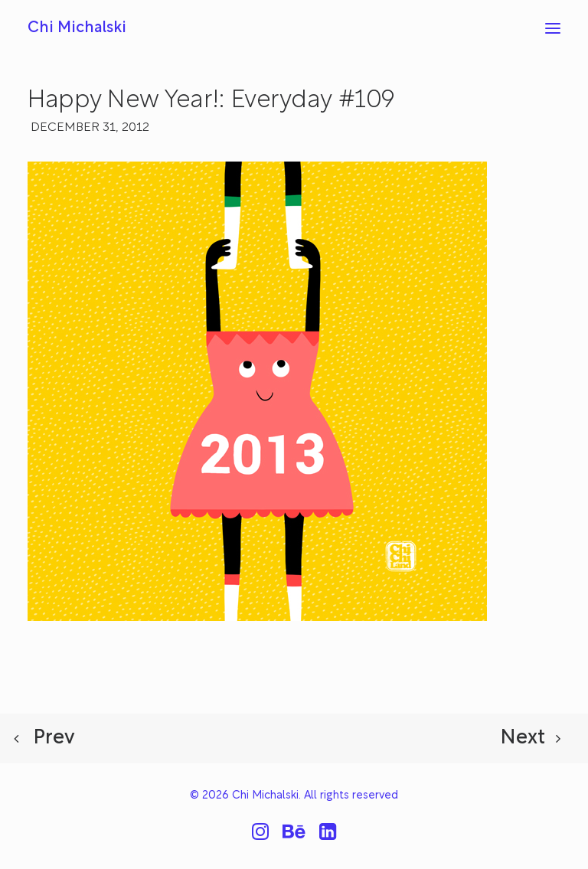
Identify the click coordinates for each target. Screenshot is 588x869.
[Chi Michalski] (77, 28)
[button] (553, 28)
